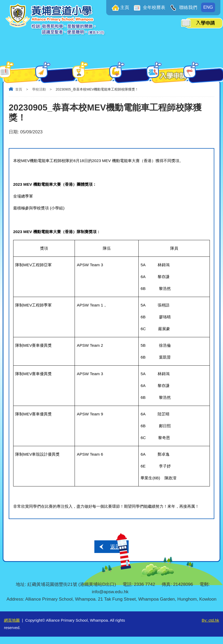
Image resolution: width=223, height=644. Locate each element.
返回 (115, 547)
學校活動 (39, 89)
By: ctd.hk (210, 620)
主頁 (125, 7)
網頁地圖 (12, 620)
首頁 (19, 89)
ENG (208, 7)
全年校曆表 (154, 7)
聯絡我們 (188, 7)
